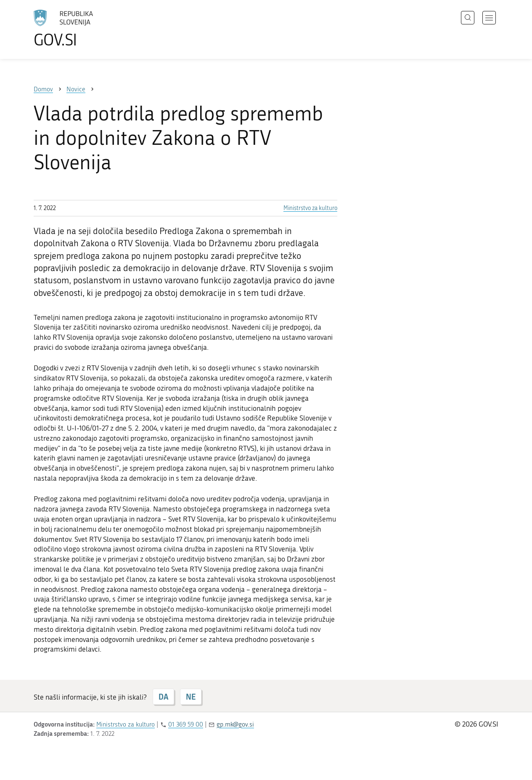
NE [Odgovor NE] (191, 697)
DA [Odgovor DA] (163, 697)
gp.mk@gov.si (235, 724)
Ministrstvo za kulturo (310, 208)
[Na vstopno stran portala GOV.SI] (87, 29)
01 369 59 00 (186, 724)
